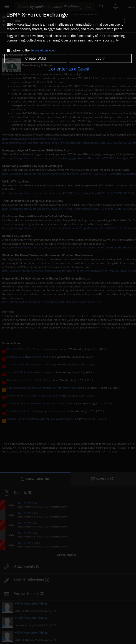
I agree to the (32, 51)
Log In (100, 58)
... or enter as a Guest (68, 69)
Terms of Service (42, 50)
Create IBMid (35, 58)
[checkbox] (8, 51)
